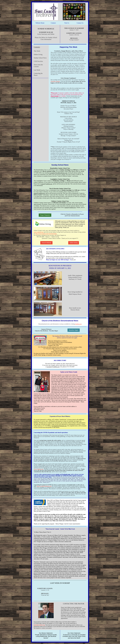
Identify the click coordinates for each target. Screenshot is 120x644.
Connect (53, 23)
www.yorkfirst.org (39, 232)
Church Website (46, 243)
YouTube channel (55, 81)
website (57, 474)
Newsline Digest (74, 330)
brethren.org (78, 324)
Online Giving (74, 243)
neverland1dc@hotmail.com (59, 426)
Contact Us (80, 23)
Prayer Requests (45, 215)
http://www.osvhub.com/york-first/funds (46, 234)
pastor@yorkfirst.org (47, 184)
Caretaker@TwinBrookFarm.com (58, 173)
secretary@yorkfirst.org (53, 367)
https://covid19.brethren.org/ (44, 486)
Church (37, 331)
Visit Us (67, 23)
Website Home (40, 23)
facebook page (66, 474)
